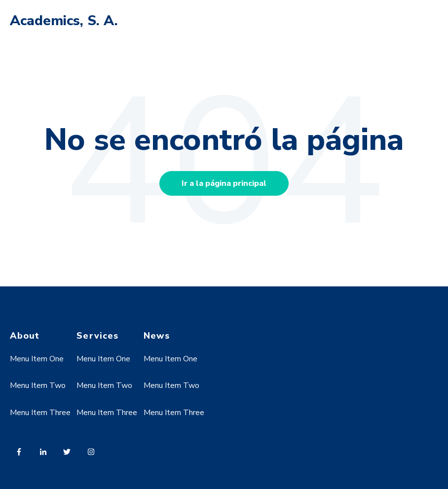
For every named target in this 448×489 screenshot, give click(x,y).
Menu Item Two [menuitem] (38, 385)
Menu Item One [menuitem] (37, 359)
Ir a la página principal (224, 183)
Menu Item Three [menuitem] (40, 413)
